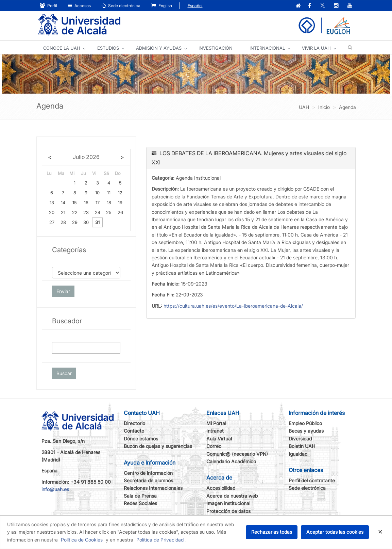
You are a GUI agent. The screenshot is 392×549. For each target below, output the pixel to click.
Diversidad (300, 439)
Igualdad (298, 454)
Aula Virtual (219, 439)
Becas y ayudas (306, 431)
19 (120, 203)
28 (63, 222)
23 (86, 212)
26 (120, 212)
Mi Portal (216, 423)
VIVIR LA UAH (316, 48)
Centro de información (148, 473)
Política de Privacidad (160, 540)
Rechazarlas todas (272, 532)
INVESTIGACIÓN (216, 48)
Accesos (79, 6)
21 (63, 212)
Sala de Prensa (140, 496)
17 (98, 203)
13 (52, 203)
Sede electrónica (121, 6)
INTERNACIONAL (267, 48)
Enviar (63, 291)
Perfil (48, 6)
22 (75, 212)
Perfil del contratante (312, 480)
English (162, 6)
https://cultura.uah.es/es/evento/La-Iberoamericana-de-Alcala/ (233, 306)
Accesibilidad (221, 488)
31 (97, 222)
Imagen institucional (228, 503)
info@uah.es (55, 489)
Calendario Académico (231, 461)
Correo (214, 446)
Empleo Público (305, 423)
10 (97, 193)
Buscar (64, 373)
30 (86, 222)
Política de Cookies (82, 540)
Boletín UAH (302, 446)
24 (98, 212)
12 (120, 193)
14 (63, 203)
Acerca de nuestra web (232, 496)
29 (75, 222)
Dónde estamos (141, 439)
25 (109, 212)
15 (75, 203)
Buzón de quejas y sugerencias (158, 446)
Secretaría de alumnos (148, 480)
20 (52, 212)
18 (109, 203)
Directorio (134, 423)
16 (86, 203)
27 (52, 222)
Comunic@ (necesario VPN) (237, 454)
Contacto (134, 431)
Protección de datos (228, 511)
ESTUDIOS (108, 48)
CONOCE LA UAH (62, 48)
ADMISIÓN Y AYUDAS (159, 48)
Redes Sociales (140, 503)
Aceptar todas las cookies (335, 532)
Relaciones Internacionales (153, 488)
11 (109, 193)
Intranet (215, 431)
